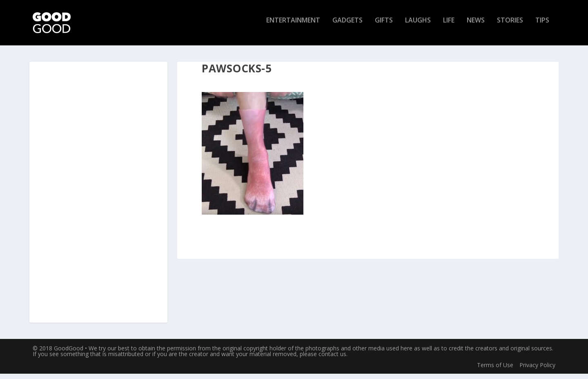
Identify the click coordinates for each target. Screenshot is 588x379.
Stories (510, 26)
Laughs (418, 26)
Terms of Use (495, 370)
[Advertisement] (98, 198)
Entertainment (293, 26)
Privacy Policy (537, 370)
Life (449, 26)
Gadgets (347, 26)
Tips (542, 26)
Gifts (384, 26)
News (476, 26)
